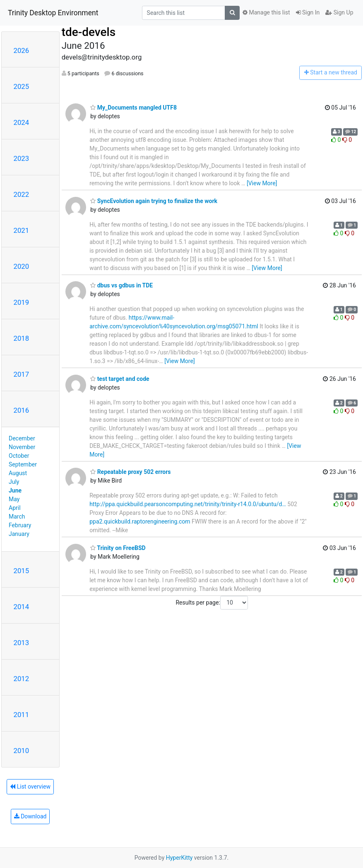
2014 (22, 607)
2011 (22, 715)
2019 (22, 302)
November (22, 447)
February (20, 525)
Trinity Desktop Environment (53, 13)
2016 (22, 410)
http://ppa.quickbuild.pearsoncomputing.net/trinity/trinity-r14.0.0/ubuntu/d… (188, 504)
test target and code (120, 379)
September (23, 464)
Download (30, 816)
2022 (22, 194)
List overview (30, 787)
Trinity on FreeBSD (118, 548)
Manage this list (266, 12)
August (18, 473)
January (19, 534)
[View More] (262, 183)
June (15, 490)
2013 (22, 643)
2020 (22, 266)
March (17, 516)
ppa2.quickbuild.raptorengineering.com (140, 521)
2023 (22, 158)
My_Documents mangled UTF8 (133, 108)
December (22, 438)
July (14, 482)
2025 (22, 86)
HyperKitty (179, 858)
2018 (22, 338)
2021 (22, 230)
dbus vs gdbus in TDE (121, 285)
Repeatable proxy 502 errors (130, 472)
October (19, 456)
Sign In (308, 12)
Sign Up (339, 12)
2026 (22, 50)
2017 (22, 374)
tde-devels (89, 32)
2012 (22, 679)
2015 (22, 571)
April (15, 508)
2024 (22, 122)
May (14, 499)
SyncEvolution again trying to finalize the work (154, 201)
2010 (22, 751)
